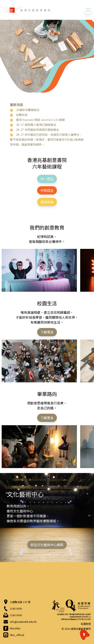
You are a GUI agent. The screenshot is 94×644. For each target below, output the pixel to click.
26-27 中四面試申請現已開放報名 (38, 130)
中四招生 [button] (47, 190)
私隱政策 (86, 624)
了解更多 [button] (47, 332)
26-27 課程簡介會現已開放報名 (36, 125)
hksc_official (17, 635)
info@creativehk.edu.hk (23, 622)
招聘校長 (22, 115)
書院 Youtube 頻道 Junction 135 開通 (40, 120)
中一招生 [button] (47, 179)
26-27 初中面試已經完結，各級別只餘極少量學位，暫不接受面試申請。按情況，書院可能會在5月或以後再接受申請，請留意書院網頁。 (47, 139)
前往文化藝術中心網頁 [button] (47, 545)
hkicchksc (15, 628)
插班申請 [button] (47, 202)
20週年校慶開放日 (28, 110)
